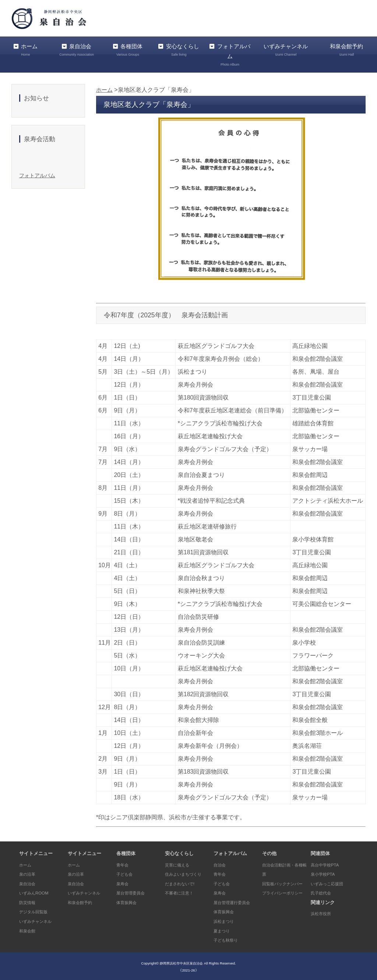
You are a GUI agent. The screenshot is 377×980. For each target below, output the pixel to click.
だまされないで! (182, 882)
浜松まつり (226, 920)
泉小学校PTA (325, 873)
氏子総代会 (323, 892)
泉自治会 (76, 50)
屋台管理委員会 (133, 892)
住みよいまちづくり (186, 873)
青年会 (124, 863)
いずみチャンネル (283, 50)
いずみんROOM (36, 892)
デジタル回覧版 (36, 911)
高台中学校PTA (327, 863)
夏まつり (223, 929)
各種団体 (125, 50)
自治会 (221, 863)
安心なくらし (174, 55)
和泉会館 (29, 929)
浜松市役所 (323, 912)
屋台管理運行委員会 (235, 901)
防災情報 (29, 901)
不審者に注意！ (182, 892)
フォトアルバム (224, 55)
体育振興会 (128, 901)
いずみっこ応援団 (330, 882)
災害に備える (179, 863)
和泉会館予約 (82, 901)
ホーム (25, 50)
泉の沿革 (29, 873)
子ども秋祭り (228, 939)
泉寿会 (124, 882)
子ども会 (126, 873)
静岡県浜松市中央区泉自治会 (182, 962)
